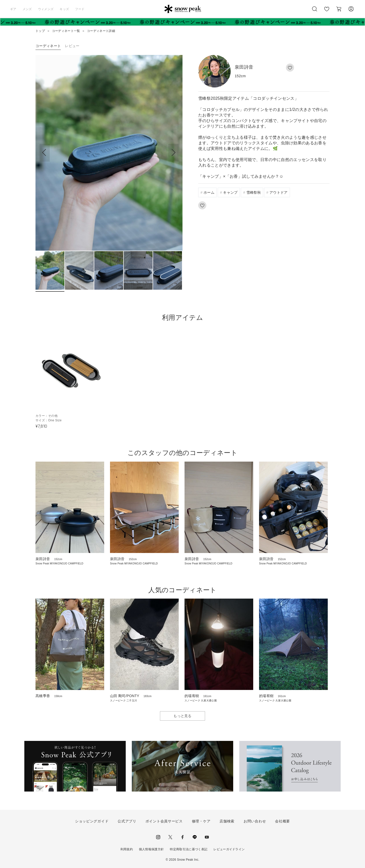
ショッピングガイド (92, 821)
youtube (207, 837)
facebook (182, 837)
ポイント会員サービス (164, 821)
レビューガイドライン (229, 849)
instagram (158, 837)
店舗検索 (227, 821)
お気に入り (327, 12)
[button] (173, 153)
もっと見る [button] (182, 716)
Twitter (170, 837)
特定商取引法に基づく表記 (189, 849)
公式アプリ (127, 821)
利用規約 (127, 849)
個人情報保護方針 (151, 849)
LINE (195, 837)
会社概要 (282, 821)
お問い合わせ (255, 821)
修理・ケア (201, 821)
